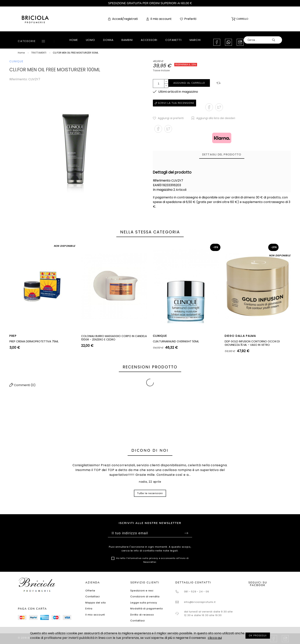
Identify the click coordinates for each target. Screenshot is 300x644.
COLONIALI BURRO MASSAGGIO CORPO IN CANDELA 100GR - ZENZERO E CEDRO (114, 338)
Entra (89, 609)
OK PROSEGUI (258, 636)
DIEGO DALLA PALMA (240, 336)
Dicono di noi (150, 450)
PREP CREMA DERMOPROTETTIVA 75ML (34, 341)
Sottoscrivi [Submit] (186, 533)
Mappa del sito (96, 603)
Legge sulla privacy (144, 603)
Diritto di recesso (142, 615)
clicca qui (215, 638)
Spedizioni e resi (142, 591)
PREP (13, 336)
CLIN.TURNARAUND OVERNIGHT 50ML (176, 341)
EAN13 (158, 185)
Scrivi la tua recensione (174, 103)
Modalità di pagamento (147, 609)
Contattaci (93, 596)
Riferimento (162, 181)
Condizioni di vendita (145, 596)
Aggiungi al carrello (189, 83)
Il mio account (95, 615)
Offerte (90, 591)
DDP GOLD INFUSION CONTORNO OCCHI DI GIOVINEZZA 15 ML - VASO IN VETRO (252, 343)
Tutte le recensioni (150, 493)
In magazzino (163, 190)
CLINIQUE (16, 61)
